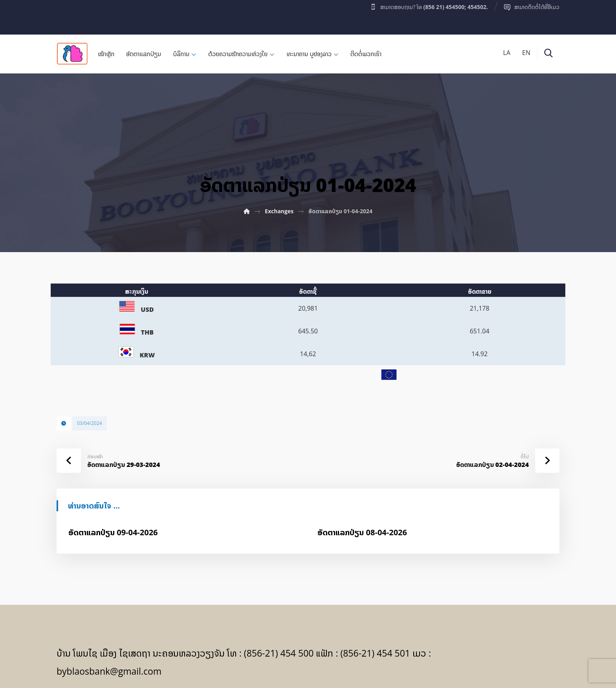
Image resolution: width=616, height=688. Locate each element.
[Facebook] (72, 15)
